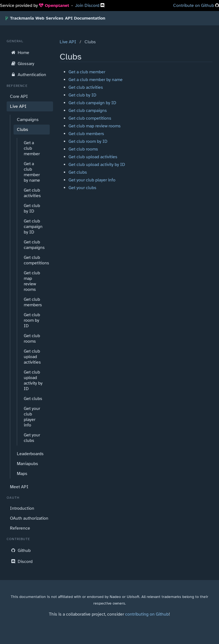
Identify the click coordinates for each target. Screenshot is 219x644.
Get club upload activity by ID (33, 380)
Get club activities (32, 193)
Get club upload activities (32, 357)
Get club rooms (32, 339)
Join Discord (88, 6)
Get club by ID (32, 208)
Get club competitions (35, 260)
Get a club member (32, 148)
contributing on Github (147, 614)
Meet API (19, 487)
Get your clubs (32, 438)
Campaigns (28, 120)
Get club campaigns (34, 245)
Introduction (22, 508)
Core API (19, 96)
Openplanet (54, 6)
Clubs (23, 130)
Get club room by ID (32, 320)
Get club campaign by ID (33, 227)
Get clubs (33, 399)
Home (20, 52)
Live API (18, 106)
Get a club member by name (32, 172)
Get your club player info (32, 417)
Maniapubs (27, 464)
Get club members (33, 302)
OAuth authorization (29, 518)
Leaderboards (30, 454)
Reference (20, 528)
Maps (22, 474)
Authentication (28, 74)
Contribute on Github (194, 6)
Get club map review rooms (32, 281)
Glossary (22, 63)
